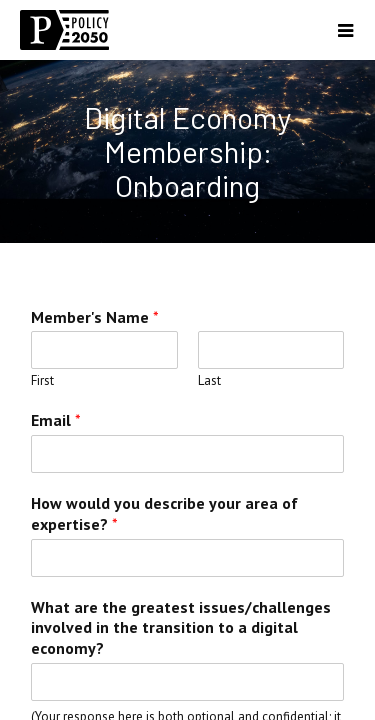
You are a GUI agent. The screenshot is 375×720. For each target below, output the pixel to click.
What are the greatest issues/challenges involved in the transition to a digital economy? (181, 628)
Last (209, 381)
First (42, 381)
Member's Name (95, 317)
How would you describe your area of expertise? (164, 513)
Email (56, 420)
